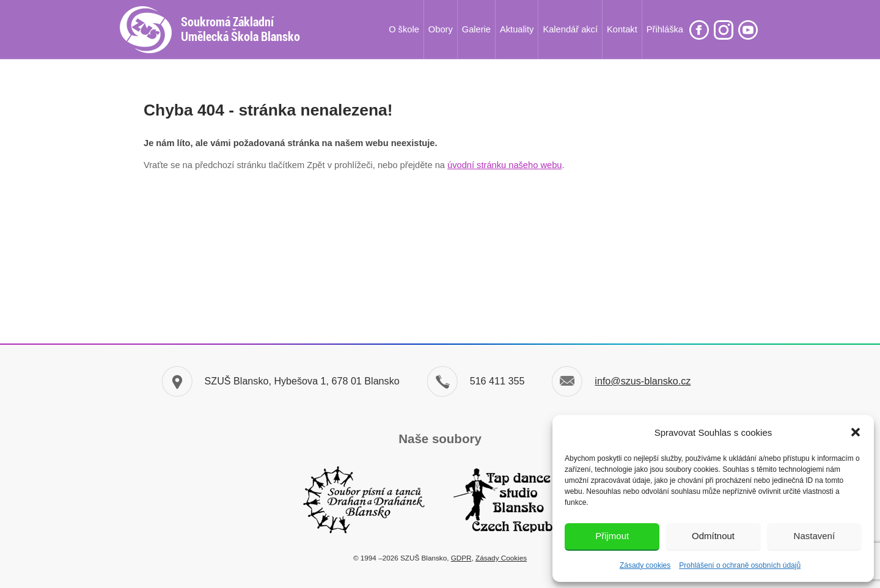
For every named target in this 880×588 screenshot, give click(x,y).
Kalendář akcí (570, 29)
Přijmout (612, 536)
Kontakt (622, 29)
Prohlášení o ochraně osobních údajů (740, 565)
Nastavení (815, 536)
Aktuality (517, 29)
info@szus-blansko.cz (643, 381)
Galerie (476, 29)
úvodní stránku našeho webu (504, 165)
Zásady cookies (645, 565)
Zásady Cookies (501, 558)
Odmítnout (713, 536)
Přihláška (665, 29)
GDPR (461, 558)
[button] (856, 432)
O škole (404, 29)
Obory (441, 29)
